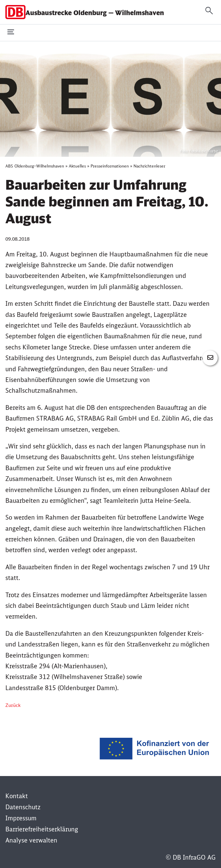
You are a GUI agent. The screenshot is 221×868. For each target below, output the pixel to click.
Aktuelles (77, 166)
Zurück (13, 705)
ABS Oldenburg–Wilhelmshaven (35, 166)
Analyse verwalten (31, 840)
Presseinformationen (110, 166)
